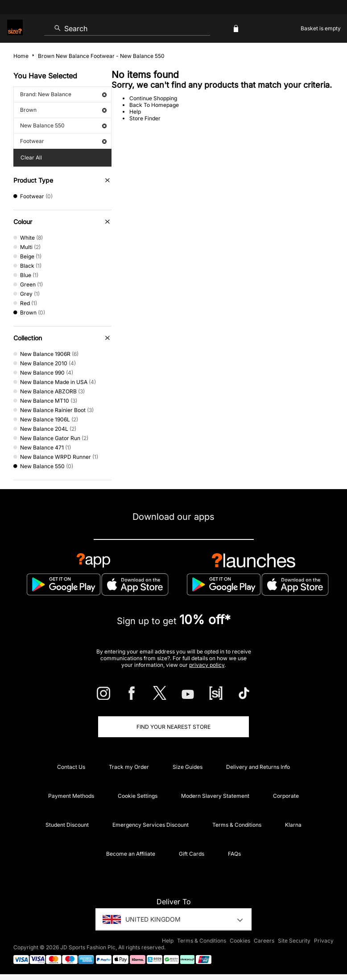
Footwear (63, 141)
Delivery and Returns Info (258, 767)
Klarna (293, 825)
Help (135, 112)
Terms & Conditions (237, 825)
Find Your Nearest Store (173, 727)
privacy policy (207, 665)
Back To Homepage (154, 105)
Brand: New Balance (63, 94)
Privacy (324, 941)
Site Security (294, 941)
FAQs (234, 854)
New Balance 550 (63, 125)
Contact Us (71, 767)
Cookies (240, 941)
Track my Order (129, 767)
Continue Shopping (153, 98)
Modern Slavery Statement (215, 796)
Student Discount (67, 825)
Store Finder (145, 118)
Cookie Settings (138, 796)
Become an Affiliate (131, 854)
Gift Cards (192, 854)
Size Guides (188, 767)
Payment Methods (71, 796)
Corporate (286, 796)
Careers (264, 941)
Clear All (31, 157)
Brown (63, 110)
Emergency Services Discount (151, 825)
